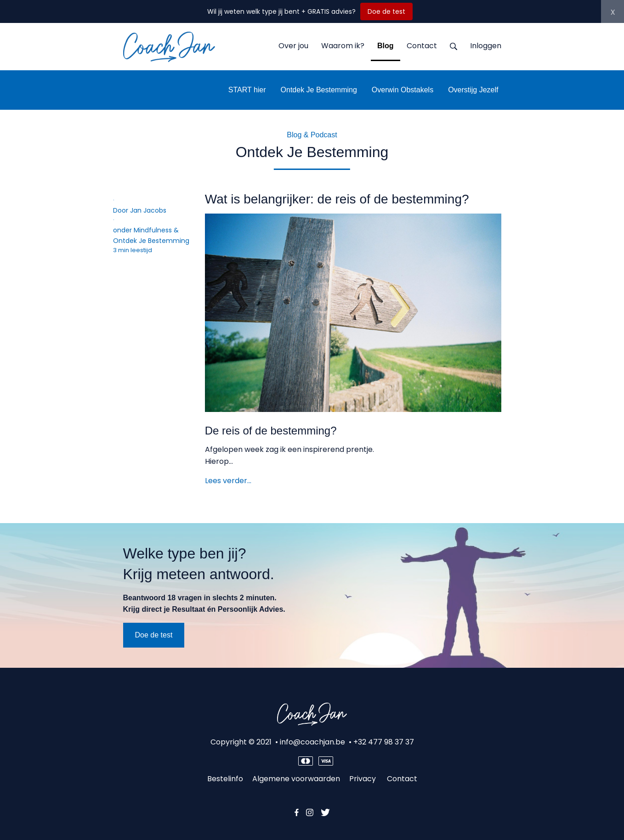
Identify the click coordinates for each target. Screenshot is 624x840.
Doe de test (386, 11)
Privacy (363, 779)
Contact (402, 779)
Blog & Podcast (312, 135)
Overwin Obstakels (403, 90)
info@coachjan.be (312, 742)
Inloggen (486, 46)
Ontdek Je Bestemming (319, 90)
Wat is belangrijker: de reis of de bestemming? (337, 199)
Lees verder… (228, 481)
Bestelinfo (225, 779)
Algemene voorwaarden (296, 779)
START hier (247, 90)
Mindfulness (153, 230)
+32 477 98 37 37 (384, 742)
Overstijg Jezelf (473, 90)
